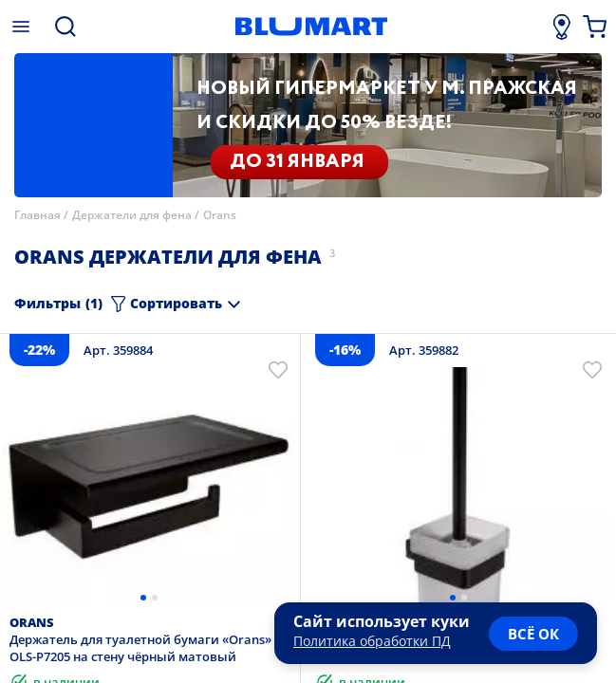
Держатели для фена (132, 215)
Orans (220, 215)
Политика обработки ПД (372, 641)
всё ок (533, 634)
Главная (37, 215)
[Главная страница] (311, 27)
